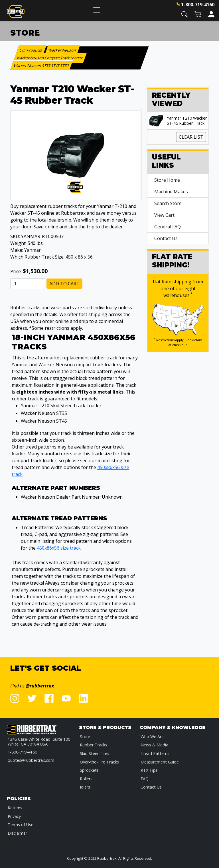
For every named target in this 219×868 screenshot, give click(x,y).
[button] (184, 14)
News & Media (154, 745)
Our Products (31, 50)
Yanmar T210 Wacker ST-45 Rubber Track (187, 121)
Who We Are (152, 737)
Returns (15, 808)
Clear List (191, 137)
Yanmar (33, 250)
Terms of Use (21, 825)
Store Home (167, 180)
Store (85, 737)
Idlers (85, 787)
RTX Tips (149, 770)
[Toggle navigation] (97, 10)
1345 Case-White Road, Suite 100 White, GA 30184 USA (39, 742)
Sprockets (89, 770)
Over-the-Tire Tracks (99, 762)
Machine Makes (171, 192)
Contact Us (166, 238)
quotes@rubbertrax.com (31, 760)
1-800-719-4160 (198, 5)
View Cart (164, 215)
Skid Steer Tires (95, 753)
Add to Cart (64, 284)
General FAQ (168, 227)
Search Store (168, 203)
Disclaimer (17, 833)
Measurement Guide (160, 762)
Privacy (14, 816)
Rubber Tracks (94, 745)
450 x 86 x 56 (79, 257)
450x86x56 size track (59, 548)
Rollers (86, 779)
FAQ (145, 779)
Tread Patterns (155, 753)
